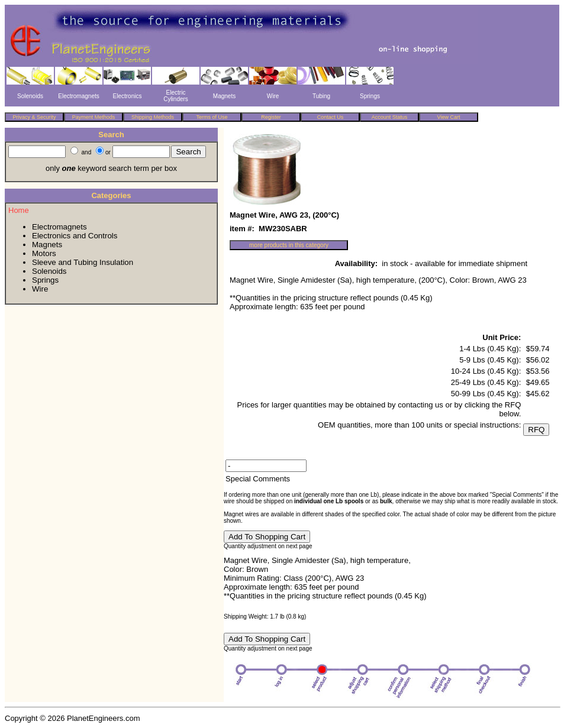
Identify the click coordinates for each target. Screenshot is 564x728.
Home (19, 210)
